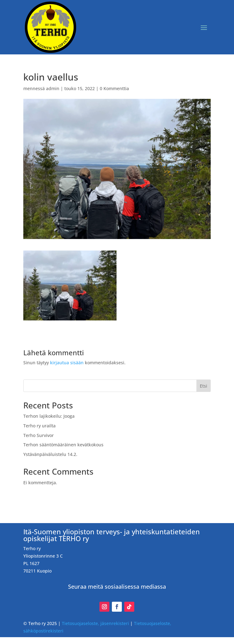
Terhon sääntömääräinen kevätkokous (63, 445)
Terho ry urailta (39, 426)
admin (53, 88)
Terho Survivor (39, 435)
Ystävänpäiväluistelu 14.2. (50, 454)
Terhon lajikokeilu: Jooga (49, 416)
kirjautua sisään (67, 363)
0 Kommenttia (114, 88)
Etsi (204, 386)
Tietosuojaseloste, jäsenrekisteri (95, 623)
